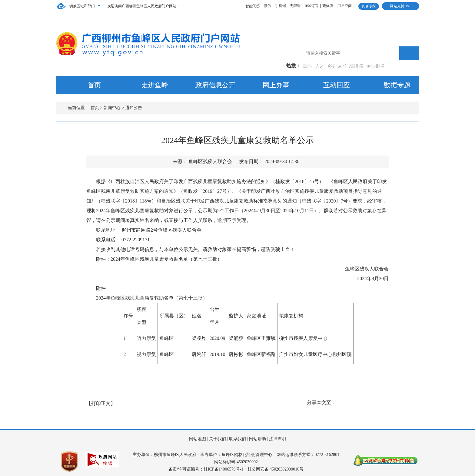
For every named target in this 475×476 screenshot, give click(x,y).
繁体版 (328, 6)
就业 (308, 66)
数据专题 (397, 85)
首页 (94, 85)
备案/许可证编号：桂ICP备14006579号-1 (206, 469)
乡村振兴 (337, 66)
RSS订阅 (312, 6)
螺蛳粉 (357, 66)
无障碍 (295, 6)
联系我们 (237, 439)
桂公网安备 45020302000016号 (276, 469)
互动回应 (337, 85)
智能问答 (253, 6)
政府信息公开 (215, 85)
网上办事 (276, 85)
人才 (320, 66)
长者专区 (369, 6)
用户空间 (344, 6)
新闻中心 (112, 108)
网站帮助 (257, 439)
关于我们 (218, 439)
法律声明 (277, 439)
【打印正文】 (101, 403)
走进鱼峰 (155, 85)
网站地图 (198, 439)
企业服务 (375, 66)
